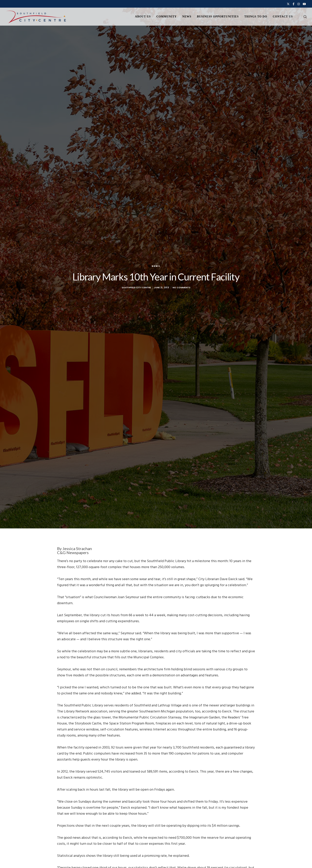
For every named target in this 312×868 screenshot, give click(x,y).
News (156, 266)
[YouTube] (304, 4)
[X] (288, 4)
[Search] (302, 17)
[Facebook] (293, 4)
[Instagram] (299, 4)
